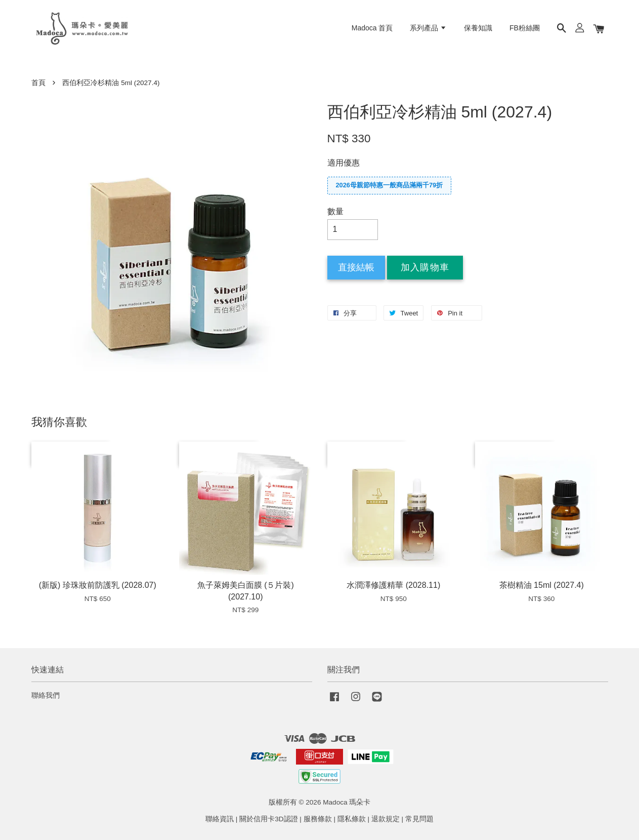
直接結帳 (356, 267)
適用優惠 (344, 163)
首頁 (38, 83)
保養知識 (478, 28)
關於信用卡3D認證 (268, 819)
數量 (335, 211)
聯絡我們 (46, 695)
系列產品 (428, 28)
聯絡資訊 (220, 819)
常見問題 (419, 819)
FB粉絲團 (525, 28)
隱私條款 (352, 819)
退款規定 (386, 819)
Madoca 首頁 (372, 28)
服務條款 (318, 819)
